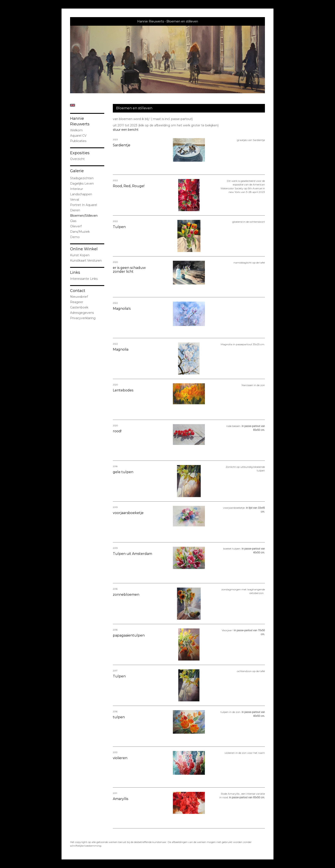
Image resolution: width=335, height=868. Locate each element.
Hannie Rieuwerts (151, 21)
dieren (75, 210)
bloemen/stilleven (84, 216)
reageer (77, 302)
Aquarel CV (78, 136)
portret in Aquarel (84, 205)
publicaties (78, 141)
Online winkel (84, 249)
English (73, 105)
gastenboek (79, 307)
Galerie (77, 171)
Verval (75, 200)
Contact (78, 291)
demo (75, 237)
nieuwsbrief (79, 297)
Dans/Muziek (80, 232)
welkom (76, 130)
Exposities (80, 153)
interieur (76, 189)
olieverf (76, 226)
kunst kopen (80, 255)
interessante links (84, 279)
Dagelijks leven (82, 184)
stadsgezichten (82, 178)
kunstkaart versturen (86, 261)
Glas (73, 221)
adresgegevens (82, 313)
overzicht (77, 159)
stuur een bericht (126, 130)
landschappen (81, 194)
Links (75, 273)
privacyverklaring (83, 318)
